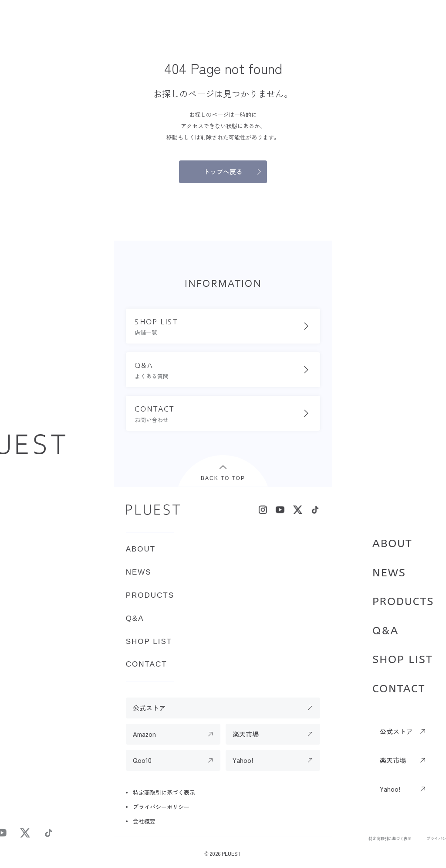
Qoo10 (142, 760)
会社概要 (144, 821)
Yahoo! (390, 789)
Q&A (385, 631)
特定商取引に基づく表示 (390, 838)
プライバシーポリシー (161, 807)
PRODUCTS (403, 602)
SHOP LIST (403, 660)
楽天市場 (393, 760)
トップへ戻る (223, 172)
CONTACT (399, 689)
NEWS (389, 573)
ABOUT (392, 544)
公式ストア (396, 731)
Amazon (144, 734)
